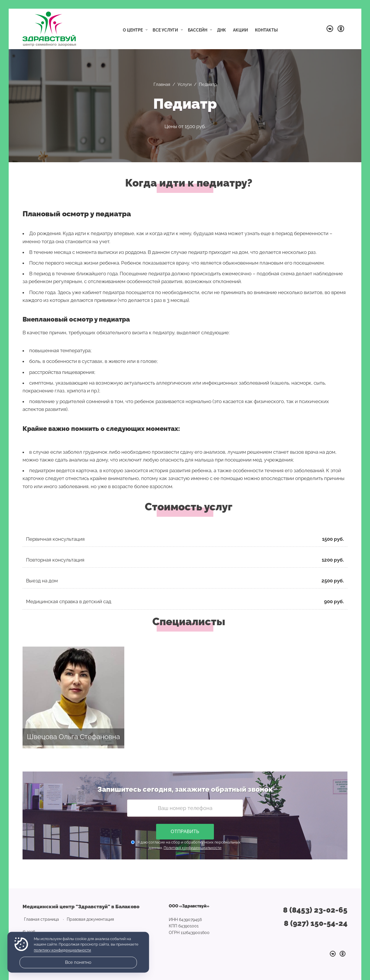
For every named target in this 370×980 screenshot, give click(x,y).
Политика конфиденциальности (193, 848)
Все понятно (78, 962)
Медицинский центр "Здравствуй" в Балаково (49, 29)
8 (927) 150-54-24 (316, 923)
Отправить (185, 832)
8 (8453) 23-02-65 (315, 910)
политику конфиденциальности (62, 950)
